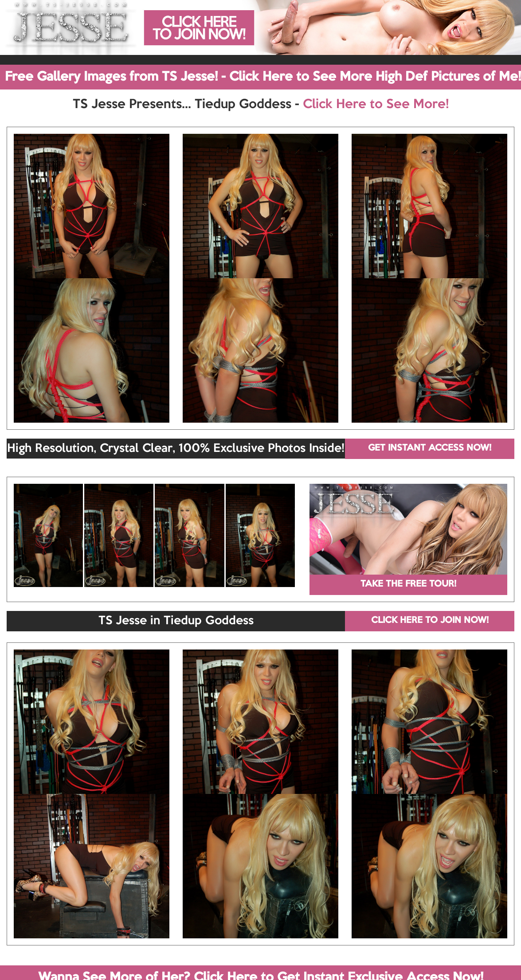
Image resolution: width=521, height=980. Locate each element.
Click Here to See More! (376, 105)
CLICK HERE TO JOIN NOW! (430, 621)
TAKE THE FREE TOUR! (408, 584)
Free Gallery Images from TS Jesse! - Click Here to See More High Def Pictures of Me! (263, 77)
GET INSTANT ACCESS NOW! (430, 448)
